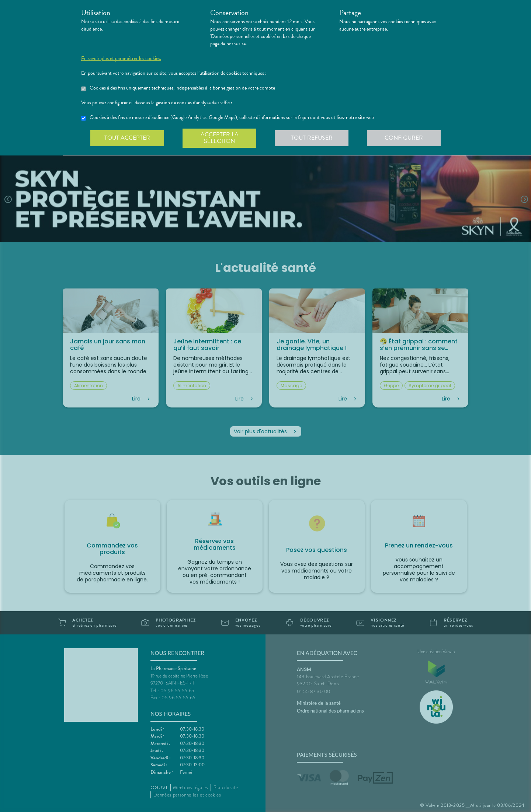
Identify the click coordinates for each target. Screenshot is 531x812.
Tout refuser (312, 138)
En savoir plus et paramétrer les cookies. (121, 59)
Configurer (404, 138)
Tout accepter (127, 138)
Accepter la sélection (220, 138)
